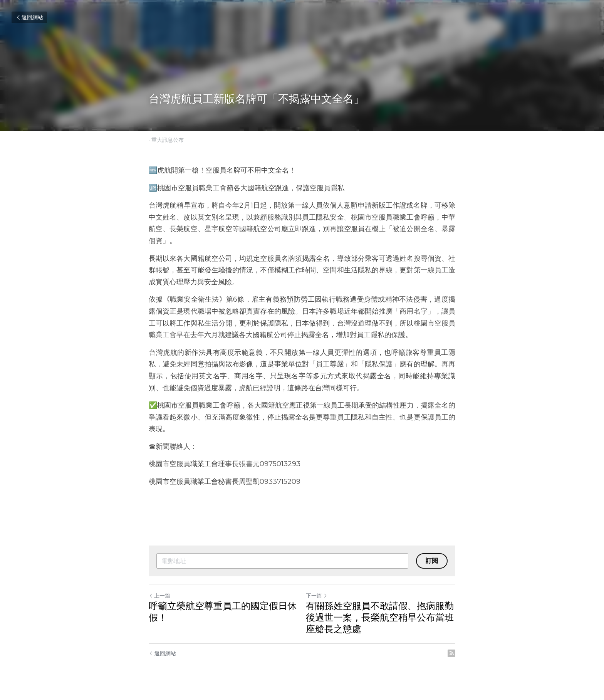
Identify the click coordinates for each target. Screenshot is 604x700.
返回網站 (29, 17)
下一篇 (317, 596)
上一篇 (159, 596)
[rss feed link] (451, 653)
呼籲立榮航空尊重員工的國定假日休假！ (223, 612)
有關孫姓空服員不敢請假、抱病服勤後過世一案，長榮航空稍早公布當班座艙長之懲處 (380, 617)
